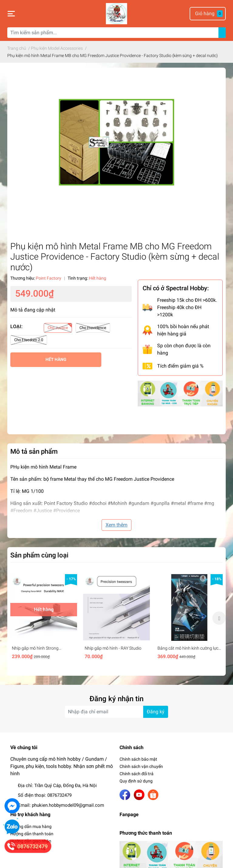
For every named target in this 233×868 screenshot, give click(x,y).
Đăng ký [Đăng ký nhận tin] (156, 712)
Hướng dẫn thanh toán (32, 834)
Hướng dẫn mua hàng (31, 826)
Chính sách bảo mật (138, 759)
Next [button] (219, 618)
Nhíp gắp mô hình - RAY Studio (113, 648)
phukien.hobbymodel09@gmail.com (68, 805)
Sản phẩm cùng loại (39, 555)
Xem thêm (116, 525)
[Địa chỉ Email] (116, 712)
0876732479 (59, 795)
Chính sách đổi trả (137, 774)
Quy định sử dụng (136, 781)
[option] (44, 618)
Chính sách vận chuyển (141, 766)
